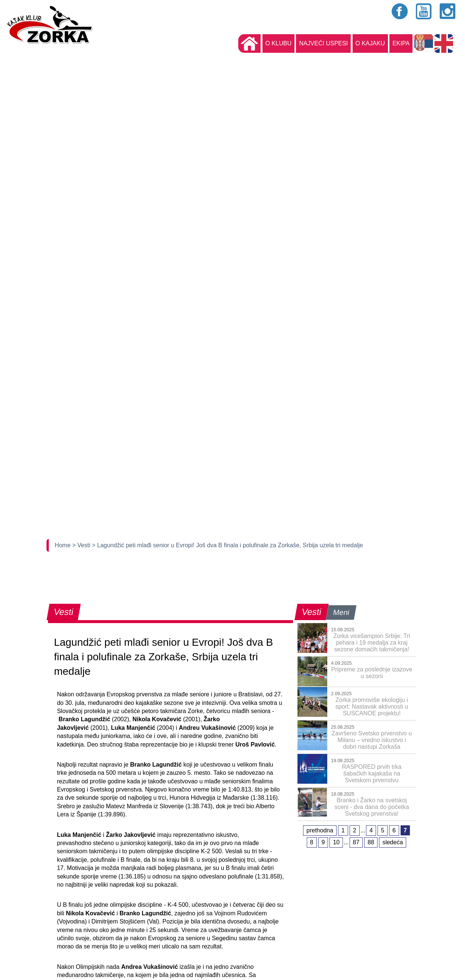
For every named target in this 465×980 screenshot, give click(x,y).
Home (63, 545)
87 (356, 842)
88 (371, 842)
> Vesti (82, 545)
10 (336, 842)
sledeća (393, 842)
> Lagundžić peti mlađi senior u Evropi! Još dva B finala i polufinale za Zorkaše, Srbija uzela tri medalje (227, 545)
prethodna (320, 830)
